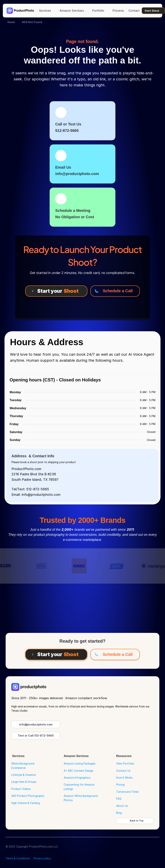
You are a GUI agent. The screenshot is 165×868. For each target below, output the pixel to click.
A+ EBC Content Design (79, 771)
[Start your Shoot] (56, 291)
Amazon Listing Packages (80, 763)
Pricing (120, 785)
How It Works (124, 778)
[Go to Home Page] (20, 11)
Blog (119, 813)
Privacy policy (42, 858)
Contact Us (123, 771)
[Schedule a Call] (115, 291)
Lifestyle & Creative (23, 775)
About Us (122, 806)
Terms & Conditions (18, 858)
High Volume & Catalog (26, 803)
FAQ (119, 799)
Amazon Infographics (77, 778)
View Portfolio (125, 763)
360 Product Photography (28, 796)
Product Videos (21, 789)
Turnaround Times (127, 792)
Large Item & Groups (24, 782)
